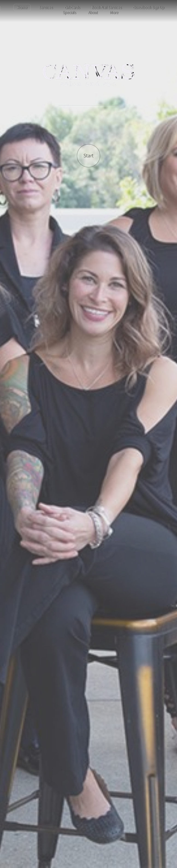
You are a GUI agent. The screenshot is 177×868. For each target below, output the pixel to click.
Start (88, 156)
